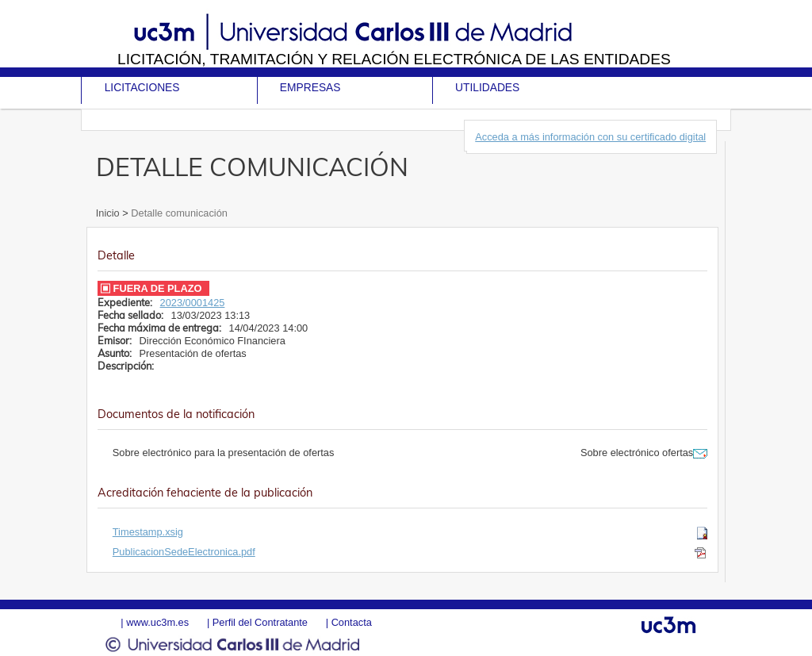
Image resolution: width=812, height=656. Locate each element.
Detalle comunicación (178, 213)
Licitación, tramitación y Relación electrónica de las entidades (394, 59)
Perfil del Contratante (260, 622)
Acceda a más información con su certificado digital (590, 137)
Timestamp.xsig (148, 532)
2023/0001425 (193, 303)
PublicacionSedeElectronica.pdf (184, 552)
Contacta (352, 622)
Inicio (109, 213)
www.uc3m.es (157, 622)
